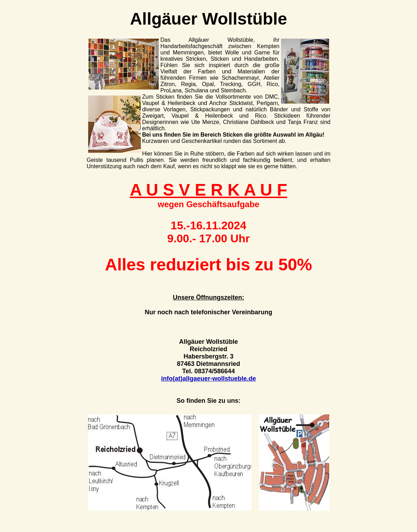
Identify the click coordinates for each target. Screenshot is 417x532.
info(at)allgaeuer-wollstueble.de (208, 379)
